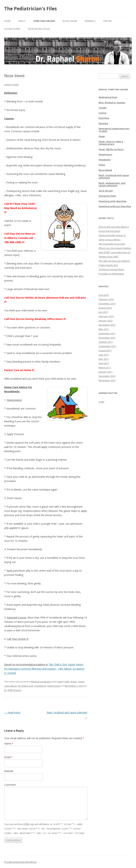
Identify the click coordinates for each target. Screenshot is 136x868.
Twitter (107, 21)
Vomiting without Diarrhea (115, 206)
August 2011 (105, 350)
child (67, 682)
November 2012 (107, 325)
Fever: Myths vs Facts (111, 149)
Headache (105, 160)
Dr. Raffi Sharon (13, 690)
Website (9, 771)
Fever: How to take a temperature (111, 143)
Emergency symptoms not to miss (114, 130)
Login (101, 402)
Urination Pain (107, 196)
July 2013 (103, 312)
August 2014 (105, 308)
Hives (102, 165)
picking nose (54, 686)
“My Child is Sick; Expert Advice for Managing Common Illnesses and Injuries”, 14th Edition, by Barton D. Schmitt (44, 669)
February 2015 (106, 299)
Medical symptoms (41, 682)
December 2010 (107, 376)
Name (9, 744)
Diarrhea (104, 118)
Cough (103, 108)
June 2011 (104, 355)
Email (8, 757)
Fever (102, 136)
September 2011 (107, 346)
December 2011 (107, 333)
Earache (103, 123)
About (22, 21)
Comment (10, 785)
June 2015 (104, 295)
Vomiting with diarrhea (113, 201)
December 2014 (107, 304)
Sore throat (106, 191)
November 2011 (107, 338)
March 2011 (105, 368)
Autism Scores (12, 29)
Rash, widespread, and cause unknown (112, 184)
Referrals (90, 21)
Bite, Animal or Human (112, 103)
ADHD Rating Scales (39, 29)
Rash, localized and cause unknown (114, 176)
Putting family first (108, 265)
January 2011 (106, 372)
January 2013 (106, 321)
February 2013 (106, 316)
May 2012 (104, 329)
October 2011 (106, 342)
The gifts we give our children (114, 261)
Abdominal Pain (108, 97)
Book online (70, 21)
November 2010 (107, 380)
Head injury (12, 712)
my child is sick (25, 686)
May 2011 (104, 359)
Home (7, 21)
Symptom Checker (44, 21)
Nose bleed (105, 170)
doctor (74, 682)
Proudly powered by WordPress (20, 862)
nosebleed (40, 686)
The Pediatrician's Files (31, 9)
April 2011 (104, 363)
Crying (102, 113)
